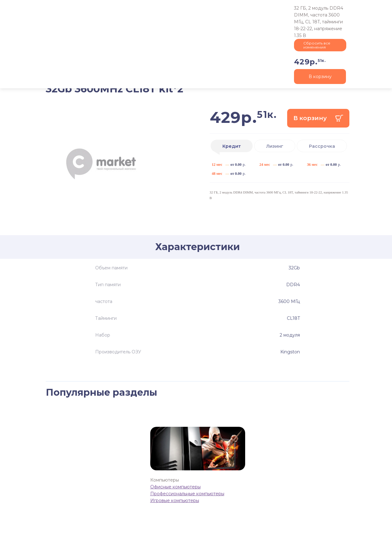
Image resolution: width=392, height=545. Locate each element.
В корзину (310, 118)
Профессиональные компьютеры (187, 494)
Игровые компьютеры (175, 501)
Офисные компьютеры (175, 487)
